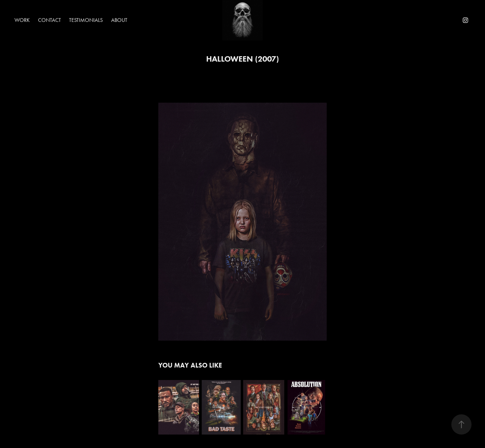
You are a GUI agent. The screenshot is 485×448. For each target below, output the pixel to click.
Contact (50, 20)
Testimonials (86, 20)
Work (22, 20)
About (119, 20)
